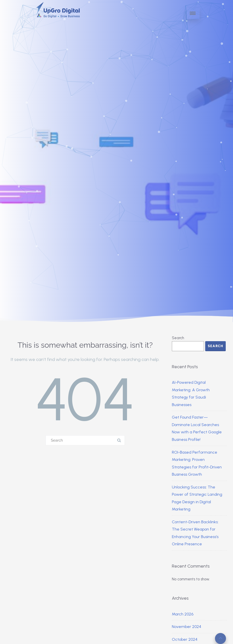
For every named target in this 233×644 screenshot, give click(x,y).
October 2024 (185, 639)
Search (178, 338)
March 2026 (183, 614)
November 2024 (187, 627)
